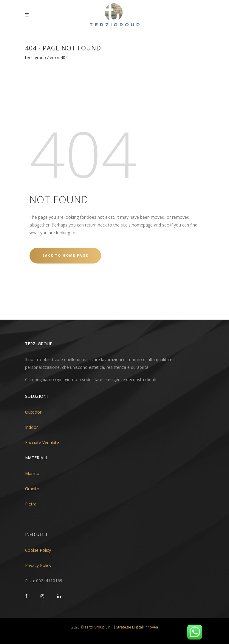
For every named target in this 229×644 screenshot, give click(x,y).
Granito (32, 489)
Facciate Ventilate (42, 442)
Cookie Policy (38, 550)
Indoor (31, 427)
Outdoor (33, 412)
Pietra (31, 504)
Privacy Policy (38, 565)
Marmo (32, 473)
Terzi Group (35, 58)
